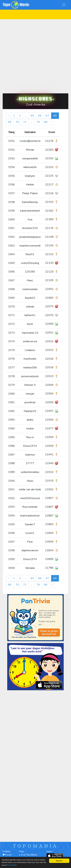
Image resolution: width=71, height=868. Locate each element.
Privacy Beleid (12, 865)
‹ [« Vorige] (9, 116)
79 (38, 122)
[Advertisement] (35, 55)
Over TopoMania (29, 855)
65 (32, 116)
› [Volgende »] (52, 122)
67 (47, 116)
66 (40, 116)
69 (10, 122)
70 (17, 122)
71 (25, 122)
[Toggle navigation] (64, 5)
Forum (7, 855)
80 (46, 122)
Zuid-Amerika (36, 105)
